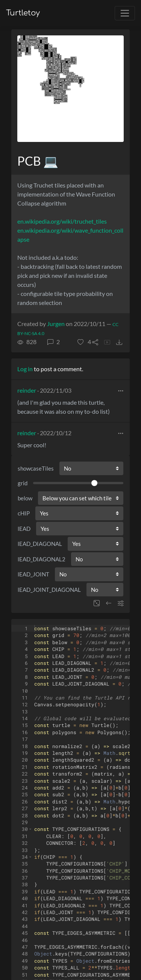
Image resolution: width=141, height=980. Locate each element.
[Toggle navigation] (125, 13)
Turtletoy (23, 13)
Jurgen (56, 324)
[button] (84, 342)
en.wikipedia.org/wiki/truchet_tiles (62, 221)
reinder (27, 390)
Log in (25, 369)
